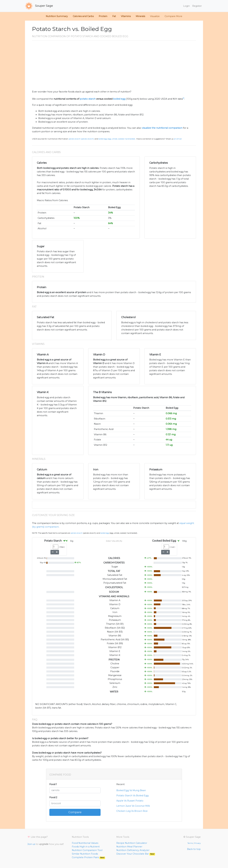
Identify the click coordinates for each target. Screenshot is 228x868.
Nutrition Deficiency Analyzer (133, 850)
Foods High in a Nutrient (86, 847)
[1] (183, 98)
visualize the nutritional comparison (162, 128)
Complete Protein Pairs (88, 857)
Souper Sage (39, 6)
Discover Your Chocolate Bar (136, 854)
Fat (114, 16)
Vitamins (126, 16)
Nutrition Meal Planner (129, 847)
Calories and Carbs (83, 16)
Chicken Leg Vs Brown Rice (132, 811)
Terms (190, 843)
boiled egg (119, 99)
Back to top (194, 849)
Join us (31, 844)
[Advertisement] (114, 67)
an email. (178, 139)
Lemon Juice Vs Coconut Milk (133, 806)
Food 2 (53, 797)
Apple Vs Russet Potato (130, 801)
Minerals (140, 16)
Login (186, 6)
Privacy (197, 843)
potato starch (88, 99)
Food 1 (53, 784)
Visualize (155, 16)
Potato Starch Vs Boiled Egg (132, 796)
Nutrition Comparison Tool (87, 850)
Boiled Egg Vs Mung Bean (131, 790)
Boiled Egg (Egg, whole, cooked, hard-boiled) (117, 139)
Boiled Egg (105, 533)
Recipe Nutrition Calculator (132, 843)
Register (197, 6)
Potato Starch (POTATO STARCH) (81, 139)
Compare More (173, 16)
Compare (75, 812)
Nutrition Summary (57, 16)
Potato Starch (77, 533)
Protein (103, 16)
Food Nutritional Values (85, 843)
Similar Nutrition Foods (85, 854)
